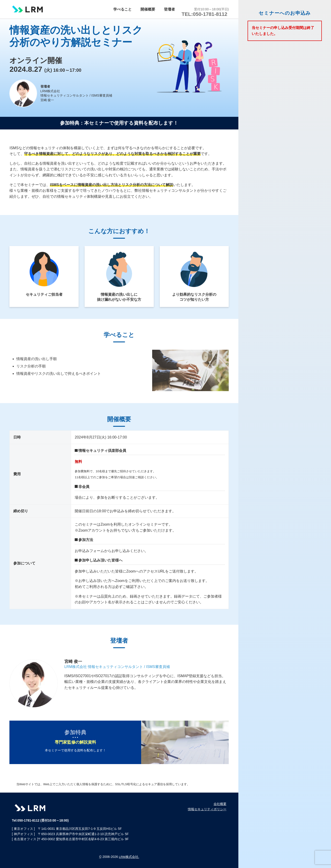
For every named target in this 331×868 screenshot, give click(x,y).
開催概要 (154, 8)
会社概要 (220, 804)
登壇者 (172, 8)
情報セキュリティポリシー (207, 809)
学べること (132, 8)
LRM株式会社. (129, 857)
